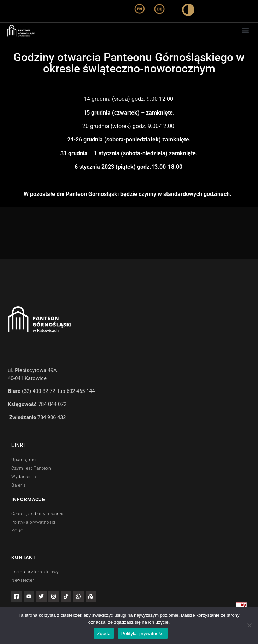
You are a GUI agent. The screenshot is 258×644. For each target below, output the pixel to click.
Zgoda (104, 634)
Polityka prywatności (143, 634)
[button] (245, 30)
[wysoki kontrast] (188, 11)
